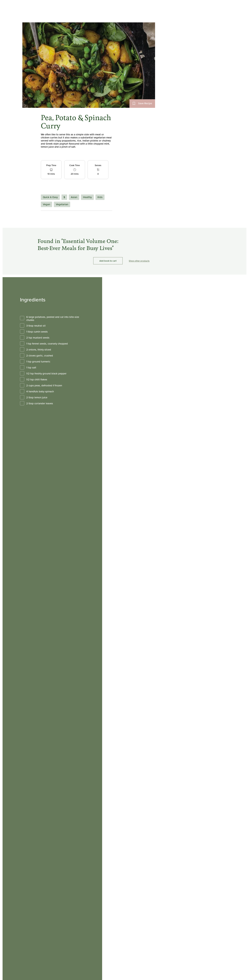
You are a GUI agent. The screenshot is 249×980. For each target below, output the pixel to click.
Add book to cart (108, 261)
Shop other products (139, 261)
